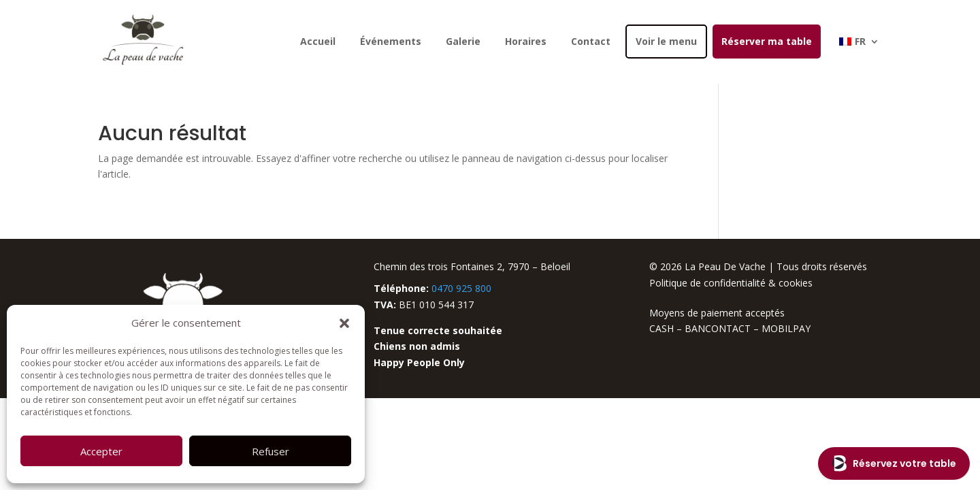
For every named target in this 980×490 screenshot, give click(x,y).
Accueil (318, 41)
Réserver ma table (767, 41)
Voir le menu (666, 41)
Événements (391, 41)
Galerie (463, 41)
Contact (591, 41)
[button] (344, 323)
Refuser (271, 451)
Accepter (101, 451)
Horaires (526, 41)
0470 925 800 (461, 288)
